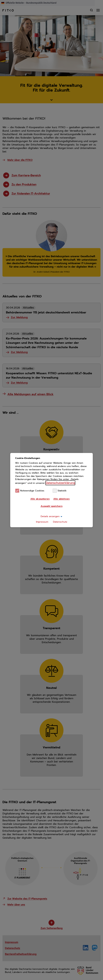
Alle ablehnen (61, 499)
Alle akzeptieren (40, 499)
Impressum (42, 522)
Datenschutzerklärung (60, 483)
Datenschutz (60, 522)
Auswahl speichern (52, 506)
